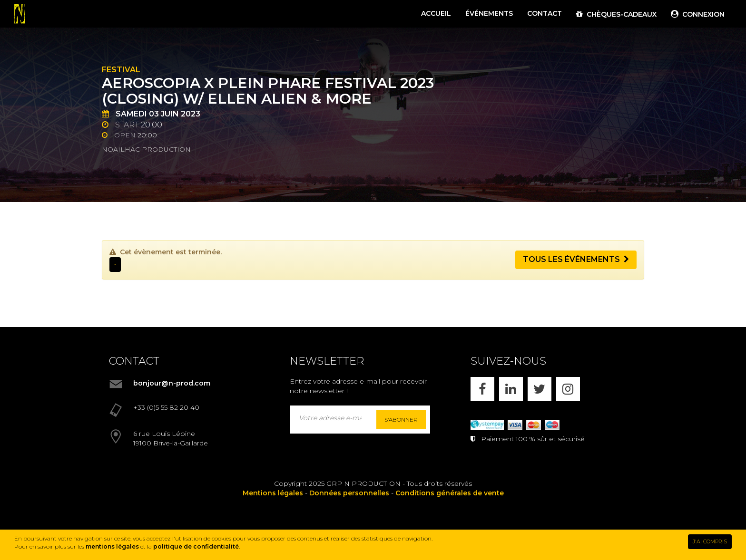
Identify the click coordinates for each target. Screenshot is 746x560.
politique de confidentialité (196, 546)
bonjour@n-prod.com (172, 383)
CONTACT (545, 13)
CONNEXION (698, 14)
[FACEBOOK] (482, 389)
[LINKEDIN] (511, 389)
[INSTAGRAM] (568, 389)
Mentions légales (273, 493)
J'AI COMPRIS (710, 541)
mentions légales (112, 546)
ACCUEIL (436, 13)
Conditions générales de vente (450, 493)
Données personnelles (349, 493)
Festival (121, 70)
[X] (540, 389)
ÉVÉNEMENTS (489, 13)
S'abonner (401, 420)
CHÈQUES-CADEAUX (616, 14)
